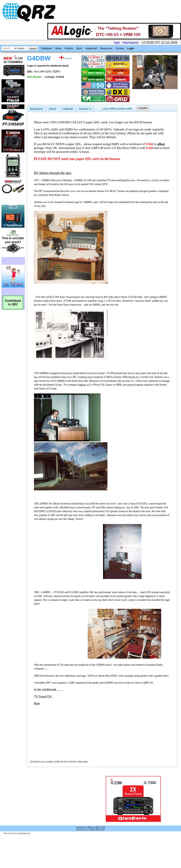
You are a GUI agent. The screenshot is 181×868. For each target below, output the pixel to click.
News (58, 48)
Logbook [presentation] (67, 109)
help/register (131, 43)
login (117, 43)
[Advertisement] (60, 799)
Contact (120, 48)
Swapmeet (91, 48)
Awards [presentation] (85, 109)
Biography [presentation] (37, 109)
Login (131, 48)
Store (79, 48)
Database (47, 48)
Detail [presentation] (52, 109)
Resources (106, 48)
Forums (69, 48)
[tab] (37, 109)
